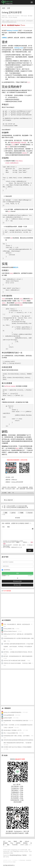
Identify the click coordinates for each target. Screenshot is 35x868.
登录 (17, 523)
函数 (5, 513)
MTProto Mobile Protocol (10, 631)
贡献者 (15, 841)
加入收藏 (4, 493)
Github (27, 841)
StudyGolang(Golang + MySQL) (18, 855)
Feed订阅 (15, 845)
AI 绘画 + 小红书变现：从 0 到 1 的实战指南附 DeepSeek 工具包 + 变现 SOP (18, 726)
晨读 (21, 841)
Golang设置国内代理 (9, 715)
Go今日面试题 (7, 591)
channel (29, 513)
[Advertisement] (14, 605)
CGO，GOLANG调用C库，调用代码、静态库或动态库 (17, 624)
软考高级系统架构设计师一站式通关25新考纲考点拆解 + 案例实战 (19, 640)
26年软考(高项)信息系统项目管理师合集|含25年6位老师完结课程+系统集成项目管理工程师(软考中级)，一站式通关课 (18, 741)
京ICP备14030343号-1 (9, 865)
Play (12, 843)
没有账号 (27, 523)
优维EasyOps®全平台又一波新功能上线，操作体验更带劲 (18, 634)
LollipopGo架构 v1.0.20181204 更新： (17, 506)
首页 (4, 8)
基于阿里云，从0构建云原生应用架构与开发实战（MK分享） (18, 652)
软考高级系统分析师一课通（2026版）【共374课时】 (17, 736)
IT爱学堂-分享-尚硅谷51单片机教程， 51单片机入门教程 (17, 663)
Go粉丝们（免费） (24, 833)
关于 (4, 841)
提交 (30, 550)
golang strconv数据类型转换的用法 (12, 712)
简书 (13, 477)
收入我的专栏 (9, 500)
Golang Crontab (12, 31)
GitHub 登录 (17, 581)
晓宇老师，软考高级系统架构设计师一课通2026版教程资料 (18, 656)
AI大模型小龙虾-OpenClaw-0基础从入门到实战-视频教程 (17, 747)
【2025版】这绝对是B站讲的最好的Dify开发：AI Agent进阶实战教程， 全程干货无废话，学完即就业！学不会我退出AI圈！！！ (18, 647)
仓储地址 (4, 38)
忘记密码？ (31, 576)
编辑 (3, 527)
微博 (9, 493)
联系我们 (25, 843)
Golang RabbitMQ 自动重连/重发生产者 (17, 507)
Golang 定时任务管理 (17, 482)
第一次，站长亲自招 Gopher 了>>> (13, 25)
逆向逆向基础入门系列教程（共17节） (13, 730)
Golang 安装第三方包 (9, 629)
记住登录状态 (6, 570)
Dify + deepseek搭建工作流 (11, 733)
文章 (9, 8)
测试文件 (16, 267)
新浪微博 (5, 843)
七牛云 (7, 857)
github (13, 513)
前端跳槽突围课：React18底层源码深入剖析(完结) (16, 721)
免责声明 (18, 843)
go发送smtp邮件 (8, 718)
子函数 (21, 513)
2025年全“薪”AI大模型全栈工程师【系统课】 (15, 661)
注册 (8, 576)
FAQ (9, 841)
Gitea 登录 (17, 585)
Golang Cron (19, 48)
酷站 (8, 845)
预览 (8, 527)
